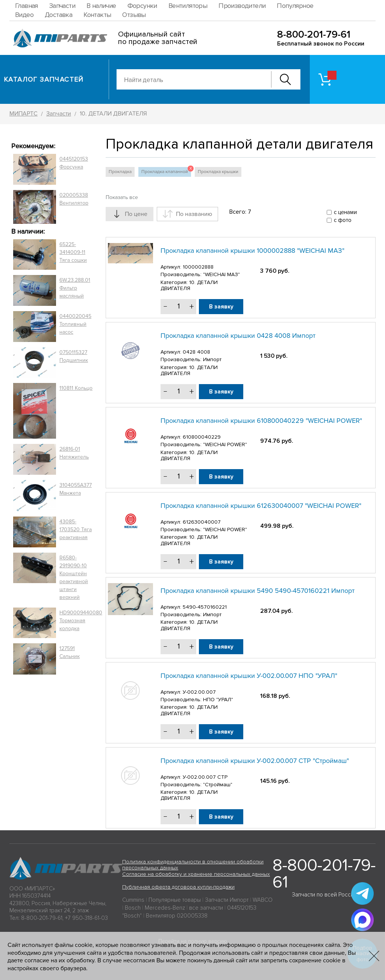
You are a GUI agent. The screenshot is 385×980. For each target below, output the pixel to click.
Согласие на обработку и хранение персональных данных (196, 874)
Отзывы (134, 15)
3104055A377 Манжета (76, 489)
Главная (27, 6)
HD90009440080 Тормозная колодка (81, 621)
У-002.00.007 (199, 692)
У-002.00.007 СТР (205, 777)
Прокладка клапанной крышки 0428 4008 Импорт (238, 336)
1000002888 (198, 267)
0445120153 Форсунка (74, 163)
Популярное (295, 6)
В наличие (101, 6)
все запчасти (206, 908)
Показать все (122, 197)
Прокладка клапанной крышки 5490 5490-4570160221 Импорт (258, 591)
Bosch (133, 908)
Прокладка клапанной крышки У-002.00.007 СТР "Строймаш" (255, 761)
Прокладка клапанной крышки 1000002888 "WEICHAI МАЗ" (252, 251)
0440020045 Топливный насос (75, 324)
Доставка (58, 15)
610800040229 (202, 437)
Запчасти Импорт (227, 900)
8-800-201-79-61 (314, 34)
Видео (24, 15)
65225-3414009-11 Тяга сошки (73, 252)
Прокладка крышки (218, 172)
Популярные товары (175, 900)
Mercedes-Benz (165, 908)
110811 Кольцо (76, 388)
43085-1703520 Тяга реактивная (76, 530)
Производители (242, 6)
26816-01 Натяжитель (74, 453)
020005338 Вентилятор (74, 199)
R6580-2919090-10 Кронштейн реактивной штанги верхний (74, 577)
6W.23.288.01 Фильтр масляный (75, 288)
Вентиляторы (188, 6)
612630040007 (202, 522)
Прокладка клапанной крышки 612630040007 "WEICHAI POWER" (261, 506)
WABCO (263, 900)
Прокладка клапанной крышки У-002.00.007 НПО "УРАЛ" (249, 676)
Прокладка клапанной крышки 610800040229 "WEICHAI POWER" (261, 421)
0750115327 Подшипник (74, 356)
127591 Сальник (70, 652)
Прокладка (120, 172)
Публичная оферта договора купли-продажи (178, 887)
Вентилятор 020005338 (177, 916)
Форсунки (142, 6)
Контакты (97, 15)
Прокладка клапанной (166, 171)
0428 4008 (196, 352)
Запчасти (62, 6)
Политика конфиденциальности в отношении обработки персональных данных (193, 865)
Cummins (133, 900)
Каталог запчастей (44, 79)
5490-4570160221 (205, 607)
